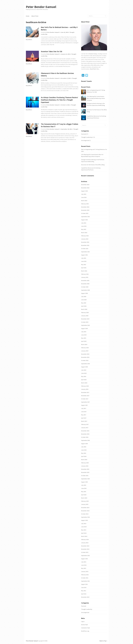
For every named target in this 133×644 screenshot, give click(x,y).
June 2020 (84, 300)
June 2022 (84, 226)
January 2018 (85, 389)
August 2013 (84, 559)
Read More (29, 40)
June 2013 (84, 565)
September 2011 (85, 581)
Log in (83, 621)
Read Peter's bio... (95, 69)
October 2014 (85, 514)
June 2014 (84, 527)
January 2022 (85, 239)
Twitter (87, 75)
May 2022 (84, 229)
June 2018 (84, 373)
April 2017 (84, 418)
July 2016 (84, 447)
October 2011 (85, 578)
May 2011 (84, 591)
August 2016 (84, 444)
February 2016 (85, 463)
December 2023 (85, 185)
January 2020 (85, 316)
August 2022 (84, 220)
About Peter (35, 16)
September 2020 (85, 290)
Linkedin (83, 75)
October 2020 (85, 287)
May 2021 (84, 265)
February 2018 (85, 386)
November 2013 (85, 549)
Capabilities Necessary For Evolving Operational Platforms (96, 117)
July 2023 (84, 194)
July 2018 (84, 370)
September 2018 (85, 364)
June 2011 (84, 587)
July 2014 (84, 524)
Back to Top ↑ (103, 641)
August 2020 (84, 293)
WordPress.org (85, 631)
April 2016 (84, 456)
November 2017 (85, 396)
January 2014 (85, 543)
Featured (84, 134)
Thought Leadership (87, 137)
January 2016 (85, 466)
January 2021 (85, 277)
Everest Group (93, 54)
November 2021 (85, 245)
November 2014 (85, 511)
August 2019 (84, 328)
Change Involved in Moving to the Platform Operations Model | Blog (96, 104)
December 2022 (85, 207)
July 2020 (84, 297)
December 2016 (85, 431)
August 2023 (84, 191)
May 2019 (84, 338)
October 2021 (85, 249)
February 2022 (85, 236)
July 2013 (84, 562)
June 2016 (84, 450)
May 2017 (84, 415)
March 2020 (84, 309)
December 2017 (85, 392)
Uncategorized (85, 140)
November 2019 (85, 319)
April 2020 (84, 306)
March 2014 (84, 536)
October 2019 (85, 322)
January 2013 (85, 571)
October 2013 (85, 552)
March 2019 (84, 344)
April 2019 (84, 341)
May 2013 (84, 568)
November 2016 (85, 434)
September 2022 (85, 217)
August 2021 (84, 255)
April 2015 (84, 495)
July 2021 (84, 258)
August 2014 (84, 520)
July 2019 (84, 332)
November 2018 (85, 357)
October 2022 (85, 213)
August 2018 (84, 367)
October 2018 (85, 360)
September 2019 (85, 325)
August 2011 (84, 584)
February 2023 (85, 204)
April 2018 (84, 380)
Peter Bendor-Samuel (41, 7)
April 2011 (84, 594)
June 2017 (84, 412)
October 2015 (85, 476)
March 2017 (84, 421)
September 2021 (85, 252)
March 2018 (84, 383)
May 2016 (84, 453)
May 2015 (84, 492)
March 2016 (84, 460)
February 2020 (85, 312)
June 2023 (84, 197)
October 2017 (85, 399)
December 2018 (85, 354)
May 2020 (84, 303)
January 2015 (85, 504)
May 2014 (84, 530)
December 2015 (85, 469)
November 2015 (85, 472)
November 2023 (85, 188)
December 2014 (85, 508)
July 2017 (84, 408)
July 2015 (84, 485)
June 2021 (84, 261)
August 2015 (84, 482)
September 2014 (85, 517)
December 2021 (85, 242)
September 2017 (85, 402)
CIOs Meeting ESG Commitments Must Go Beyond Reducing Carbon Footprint (96, 98)
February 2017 (85, 424)
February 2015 (85, 501)
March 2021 (84, 271)
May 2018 (84, 376)
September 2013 (85, 556)
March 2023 (84, 201)
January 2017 (85, 428)
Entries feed (84, 625)
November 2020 (85, 284)
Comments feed (85, 628)
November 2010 (85, 597)
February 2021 (85, 274)
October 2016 (85, 437)
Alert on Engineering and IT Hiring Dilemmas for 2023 (96, 91)
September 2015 (85, 479)
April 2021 (84, 268)
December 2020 (85, 281)
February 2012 (85, 575)
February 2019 (85, 348)
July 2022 (84, 223)
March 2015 (84, 498)
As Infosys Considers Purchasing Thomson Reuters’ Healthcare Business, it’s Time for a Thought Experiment (59, 100)
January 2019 (85, 351)
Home (28, 16)
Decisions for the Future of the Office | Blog (97, 111)
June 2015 (84, 488)
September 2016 (85, 440)
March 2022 (84, 233)
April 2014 (84, 533)
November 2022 (85, 210)
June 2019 (84, 335)
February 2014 (85, 540)
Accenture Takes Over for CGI (52, 51)
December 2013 (85, 546)
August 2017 (84, 405)
